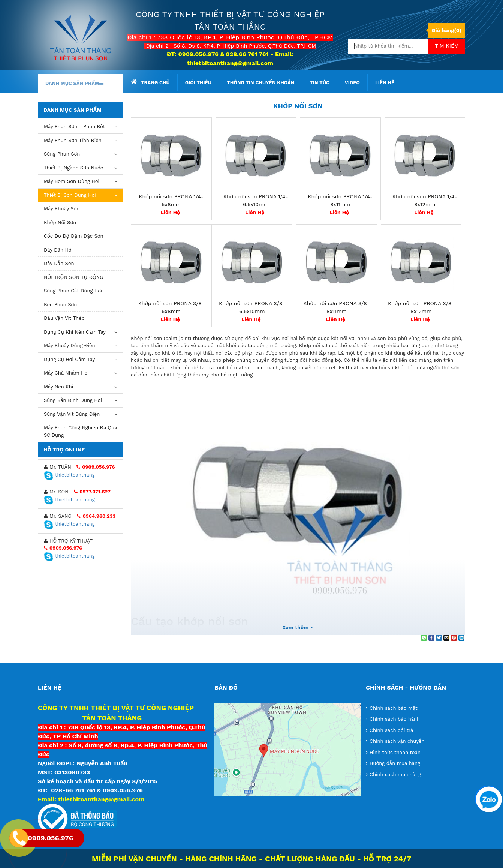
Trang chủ (150, 82)
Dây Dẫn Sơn (59, 263)
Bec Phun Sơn (60, 305)
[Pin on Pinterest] (454, 638)
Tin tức (319, 83)
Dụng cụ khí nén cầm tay (83, 332)
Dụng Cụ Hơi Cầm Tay (83, 360)
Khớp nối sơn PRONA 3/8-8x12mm (421, 307)
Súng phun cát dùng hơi (73, 291)
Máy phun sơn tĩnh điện (83, 141)
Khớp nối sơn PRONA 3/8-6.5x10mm (252, 307)
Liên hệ (385, 83)
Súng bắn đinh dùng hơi (83, 401)
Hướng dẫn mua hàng (395, 763)
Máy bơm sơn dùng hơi (83, 182)
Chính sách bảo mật (394, 708)
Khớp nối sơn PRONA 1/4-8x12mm (425, 200)
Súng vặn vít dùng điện (83, 415)
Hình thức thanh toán (395, 752)
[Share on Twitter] (439, 638)
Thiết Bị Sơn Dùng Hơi (83, 196)
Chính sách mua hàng (395, 774)
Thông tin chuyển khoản (260, 83)
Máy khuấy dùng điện (83, 346)
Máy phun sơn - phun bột (83, 127)
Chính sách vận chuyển (397, 741)
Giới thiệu (198, 83)
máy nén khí (83, 387)
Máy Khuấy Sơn (62, 209)
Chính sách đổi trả (391, 730)
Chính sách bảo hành (395, 719)
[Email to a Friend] (446, 638)
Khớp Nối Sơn (60, 223)
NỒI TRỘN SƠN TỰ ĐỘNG (74, 277)
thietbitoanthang (69, 475)
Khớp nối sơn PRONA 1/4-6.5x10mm (256, 200)
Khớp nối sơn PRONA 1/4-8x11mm (340, 200)
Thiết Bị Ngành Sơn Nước (83, 168)
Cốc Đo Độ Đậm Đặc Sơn (74, 236)
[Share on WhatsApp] (424, 638)
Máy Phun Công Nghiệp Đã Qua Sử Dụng (83, 430)
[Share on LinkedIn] (461, 638)
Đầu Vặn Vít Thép (64, 318)
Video (352, 83)
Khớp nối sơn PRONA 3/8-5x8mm (171, 307)
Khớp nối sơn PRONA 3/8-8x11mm (337, 307)
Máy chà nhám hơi (83, 373)
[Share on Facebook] (431, 638)
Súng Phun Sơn (83, 154)
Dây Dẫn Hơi (58, 250)
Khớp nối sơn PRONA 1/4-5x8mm (171, 200)
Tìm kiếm (447, 46)
